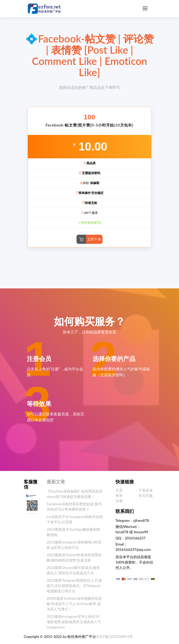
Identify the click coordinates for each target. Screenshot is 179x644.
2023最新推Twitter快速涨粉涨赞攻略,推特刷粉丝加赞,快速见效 (74, 557)
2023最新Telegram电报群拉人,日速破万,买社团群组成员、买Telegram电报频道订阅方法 (74, 586)
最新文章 (56, 482)
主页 (119, 490)
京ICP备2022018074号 (114, 636)
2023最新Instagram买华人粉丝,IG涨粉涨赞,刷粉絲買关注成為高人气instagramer (74, 622)
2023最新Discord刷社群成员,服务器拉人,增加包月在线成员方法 (73, 570)
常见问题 (146, 495)
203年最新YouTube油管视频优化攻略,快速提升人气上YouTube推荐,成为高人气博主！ (74, 604)
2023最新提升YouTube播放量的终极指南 (73, 532)
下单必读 (146, 490)
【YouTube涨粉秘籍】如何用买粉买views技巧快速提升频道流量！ (75, 494)
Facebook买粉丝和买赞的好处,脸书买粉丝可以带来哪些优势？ (74, 507)
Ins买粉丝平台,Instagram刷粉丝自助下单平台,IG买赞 (75, 519)
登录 (119, 495)
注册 (119, 501)
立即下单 (94, 239)
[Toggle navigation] (145, 9)
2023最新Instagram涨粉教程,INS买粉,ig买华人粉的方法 (74, 545)
